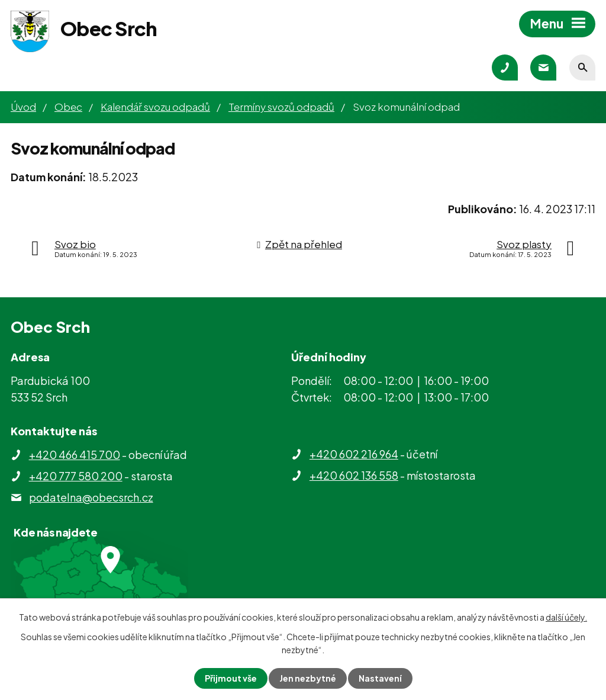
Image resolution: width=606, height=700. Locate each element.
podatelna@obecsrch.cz (91, 497)
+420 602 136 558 (354, 475)
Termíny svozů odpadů (281, 107)
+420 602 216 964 (354, 454)
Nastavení (380, 678)
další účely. (566, 617)
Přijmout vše (231, 678)
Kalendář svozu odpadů (155, 107)
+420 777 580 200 (76, 476)
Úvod (23, 107)
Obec (68, 107)
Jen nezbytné (308, 678)
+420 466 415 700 (75, 455)
